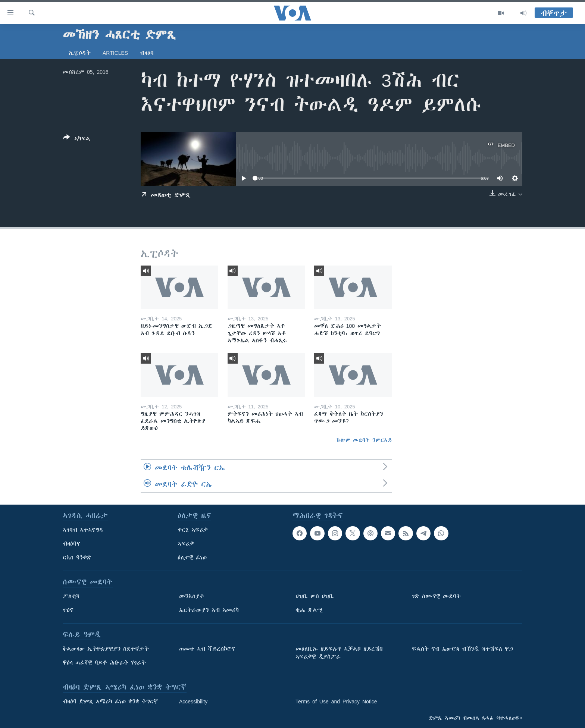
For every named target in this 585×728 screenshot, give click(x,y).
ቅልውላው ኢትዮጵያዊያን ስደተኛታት (106, 649)
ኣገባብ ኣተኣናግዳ (83, 530)
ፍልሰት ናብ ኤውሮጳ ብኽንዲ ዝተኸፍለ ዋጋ (462, 649)
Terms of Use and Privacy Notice (336, 702)
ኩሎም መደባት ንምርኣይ (364, 440)
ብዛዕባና (71, 544)
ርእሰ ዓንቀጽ (77, 558)
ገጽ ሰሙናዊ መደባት (436, 596)
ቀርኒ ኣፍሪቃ (193, 530)
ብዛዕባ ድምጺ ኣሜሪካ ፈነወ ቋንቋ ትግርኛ (110, 702)
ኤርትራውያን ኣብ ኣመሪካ (209, 610)
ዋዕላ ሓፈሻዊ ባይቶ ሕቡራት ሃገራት (104, 663)
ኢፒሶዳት (80, 53)
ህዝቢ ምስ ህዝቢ (315, 596)
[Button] (77, 139)
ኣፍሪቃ (186, 544)
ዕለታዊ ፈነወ (192, 558)
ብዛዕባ (147, 53)
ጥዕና (68, 610)
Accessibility (193, 702)
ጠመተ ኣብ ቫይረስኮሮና (207, 649)
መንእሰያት (192, 596)
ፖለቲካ (71, 596)
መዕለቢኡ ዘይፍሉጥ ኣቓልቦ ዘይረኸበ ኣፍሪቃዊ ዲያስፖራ (339, 653)
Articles (115, 53)
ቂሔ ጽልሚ (309, 610)
